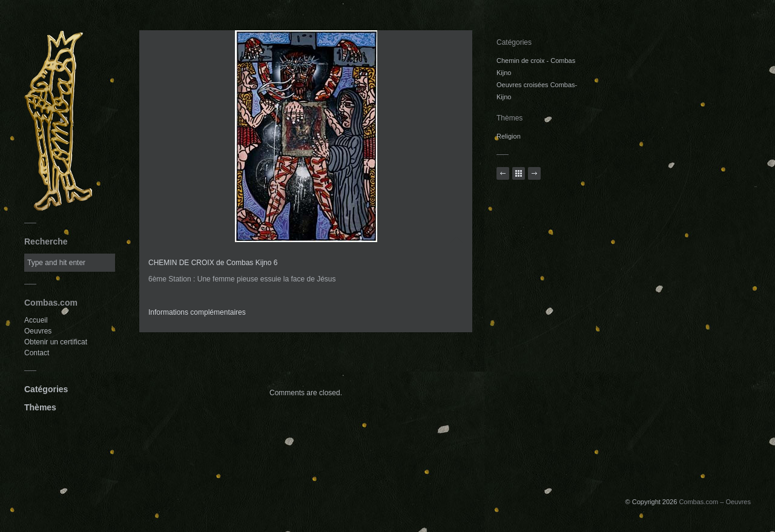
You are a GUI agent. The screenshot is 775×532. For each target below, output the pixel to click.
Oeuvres (38, 331)
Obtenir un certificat (56, 342)
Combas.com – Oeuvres (715, 502)
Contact (37, 353)
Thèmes (40, 407)
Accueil (36, 320)
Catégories (46, 389)
